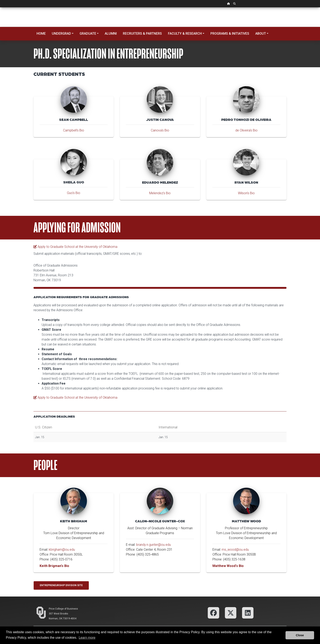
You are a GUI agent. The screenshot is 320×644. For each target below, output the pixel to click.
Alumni (111, 34)
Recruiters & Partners (142, 34)
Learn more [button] (87, 638)
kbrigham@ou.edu (62, 550)
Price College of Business (63, 609)
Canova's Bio (160, 130)
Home (41, 34)
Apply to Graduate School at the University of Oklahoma (75, 247)
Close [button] (300, 635)
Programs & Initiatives (230, 34)
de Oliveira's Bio (246, 130)
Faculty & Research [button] (185, 34)
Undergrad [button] (61, 34)
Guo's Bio (74, 193)
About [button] (261, 34)
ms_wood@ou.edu (235, 550)
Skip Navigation (0, 7)
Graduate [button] (88, 34)
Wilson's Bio (246, 193)
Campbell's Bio (74, 130)
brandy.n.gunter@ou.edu (153, 545)
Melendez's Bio (160, 193)
